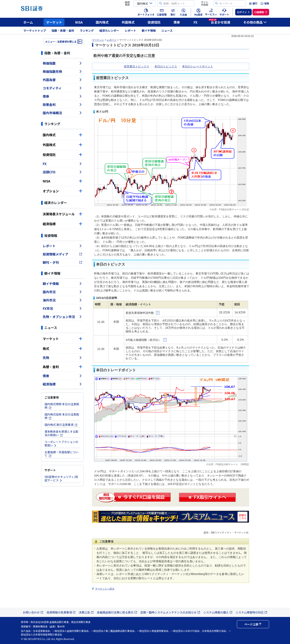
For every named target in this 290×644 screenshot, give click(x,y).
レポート (130, 30)
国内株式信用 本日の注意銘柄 (62, 416)
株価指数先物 (62, 71)
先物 (62, 358)
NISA (79, 22)
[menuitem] (253, 3)
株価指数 (62, 63)
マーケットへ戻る (105, 589)
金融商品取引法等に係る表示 (117, 612)
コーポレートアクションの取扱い (61, 443)
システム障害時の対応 (252, 612)
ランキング (87, 30)
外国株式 (128, 22)
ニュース (167, 30)
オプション (62, 191)
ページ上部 (253, 624)
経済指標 (62, 224)
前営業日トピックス (137, 66)
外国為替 (62, 80)
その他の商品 (255, 22)
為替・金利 (62, 367)
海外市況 (62, 300)
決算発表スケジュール (62, 214)
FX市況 (62, 308)
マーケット (54, 22)
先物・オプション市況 (62, 317)
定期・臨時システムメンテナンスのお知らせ (170, 612)
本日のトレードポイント (198, 66)
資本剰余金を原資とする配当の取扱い (61, 433)
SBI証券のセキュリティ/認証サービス (61, 478)
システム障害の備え (218, 612)
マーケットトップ (35, 30)
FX (195, 22)
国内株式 (102, 22)
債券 (177, 22)
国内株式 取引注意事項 (61, 425)
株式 (62, 349)
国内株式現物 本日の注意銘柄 (62, 406)
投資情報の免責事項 (61, 612)
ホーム (28, 22)
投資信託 (154, 22)
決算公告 (86, 612)
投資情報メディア (62, 254)
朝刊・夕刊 (62, 262)
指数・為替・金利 (63, 30)
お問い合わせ (33, 612)
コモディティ (62, 88)
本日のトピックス (166, 66)
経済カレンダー (109, 30)
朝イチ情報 (149, 30)
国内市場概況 (62, 113)
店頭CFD (62, 172)
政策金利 (62, 105)
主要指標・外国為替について (61, 454)
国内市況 (62, 292)
